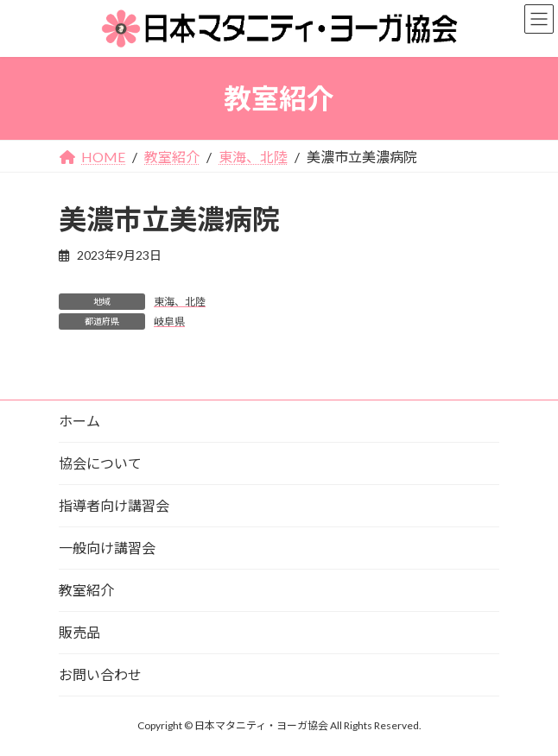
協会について (100, 463)
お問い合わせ (100, 674)
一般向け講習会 (107, 548)
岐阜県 (169, 321)
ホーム (79, 421)
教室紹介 (86, 590)
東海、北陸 (180, 302)
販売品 (79, 632)
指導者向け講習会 (114, 505)
